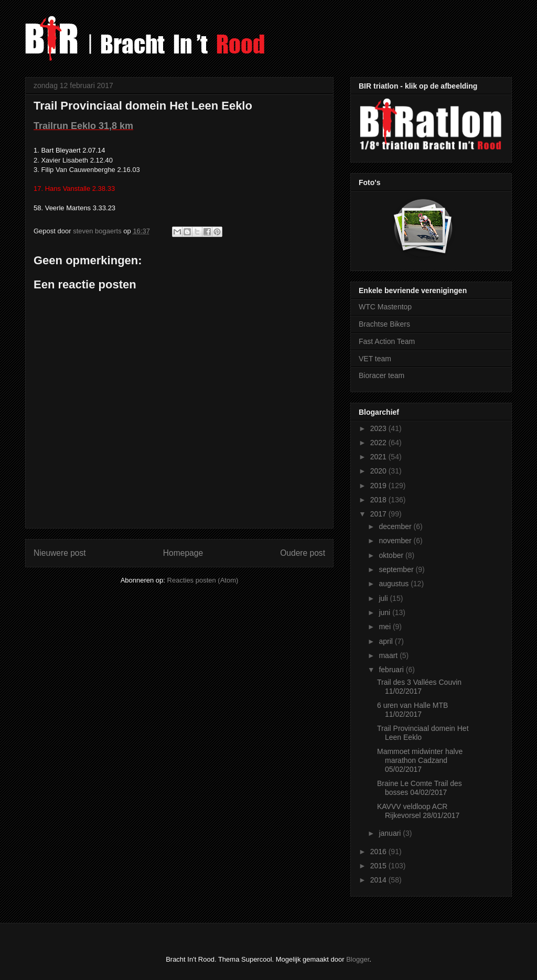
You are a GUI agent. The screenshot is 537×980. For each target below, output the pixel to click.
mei (385, 627)
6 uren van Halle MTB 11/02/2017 (412, 710)
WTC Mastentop (385, 307)
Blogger (358, 959)
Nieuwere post (60, 553)
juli (384, 598)
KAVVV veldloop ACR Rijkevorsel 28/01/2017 (418, 811)
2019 (379, 486)
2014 (379, 880)
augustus (395, 584)
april (386, 641)
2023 (379, 428)
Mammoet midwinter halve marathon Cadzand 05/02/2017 (420, 760)
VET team (375, 359)
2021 (379, 457)
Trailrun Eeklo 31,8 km (83, 126)
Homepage (183, 553)
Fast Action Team (387, 341)
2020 (379, 471)
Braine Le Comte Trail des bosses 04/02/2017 (420, 788)
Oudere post (303, 553)
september (397, 569)
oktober (392, 555)
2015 (379, 866)
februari (392, 670)
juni (385, 612)
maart (389, 655)
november (396, 541)
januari (391, 833)
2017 (379, 514)
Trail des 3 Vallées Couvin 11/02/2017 (419, 687)
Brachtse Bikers (384, 324)
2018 (379, 500)
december (396, 526)
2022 (379, 443)
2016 (379, 852)
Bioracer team (382, 375)
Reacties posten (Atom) (203, 580)
